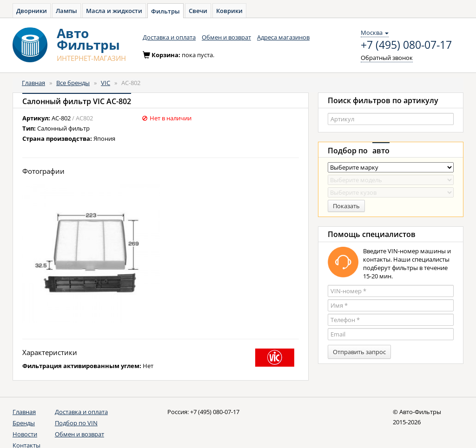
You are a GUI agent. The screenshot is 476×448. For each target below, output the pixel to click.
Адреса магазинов (283, 37)
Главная (33, 83)
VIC (106, 83)
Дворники (32, 11)
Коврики (229, 11)
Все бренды (73, 83)
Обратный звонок (387, 58)
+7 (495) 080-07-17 (406, 45)
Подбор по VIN (76, 423)
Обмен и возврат (226, 37)
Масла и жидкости (114, 11)
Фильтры (165, 11)
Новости (25, 434)
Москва (375, 33)
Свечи (198, 11)
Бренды (24, 423)
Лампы (66, 11)
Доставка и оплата (169, 37)
